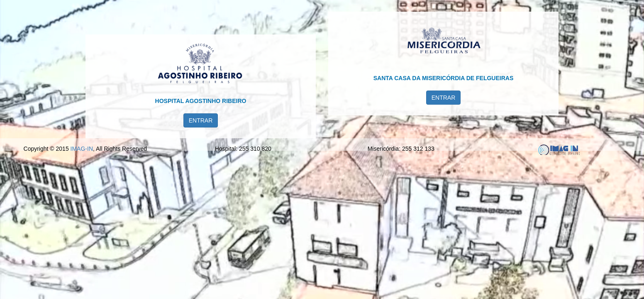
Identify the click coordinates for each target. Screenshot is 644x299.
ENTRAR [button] (201, 144)
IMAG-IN (82, 286)
